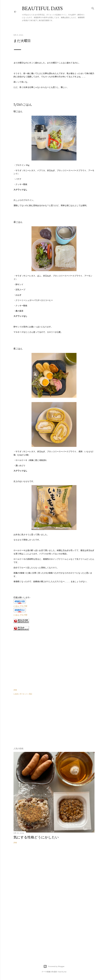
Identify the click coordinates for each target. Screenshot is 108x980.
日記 (30, 694)
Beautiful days (42, 8)
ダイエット (24, 694)
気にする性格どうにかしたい (36, 837)
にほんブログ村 (20, 606)
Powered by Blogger (54, 966)
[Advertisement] (35, 720)
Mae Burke (62, 972)
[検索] (93, 8)
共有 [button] (15, 690)
